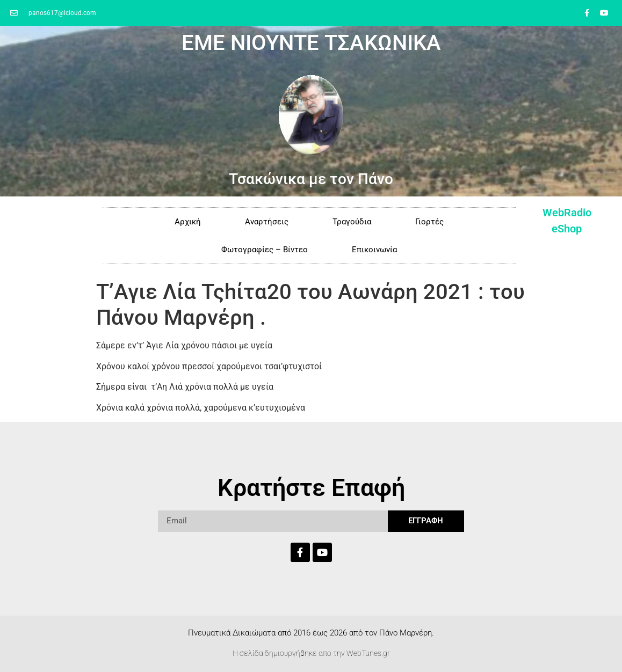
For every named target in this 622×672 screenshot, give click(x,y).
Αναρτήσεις (267, 222)
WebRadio (567, 213)
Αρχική (188, 222)
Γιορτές (429, 222)
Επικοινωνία (374, 250)
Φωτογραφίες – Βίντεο (265, 250)
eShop (567, 229)
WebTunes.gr (368, 653)
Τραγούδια (352, 222)
